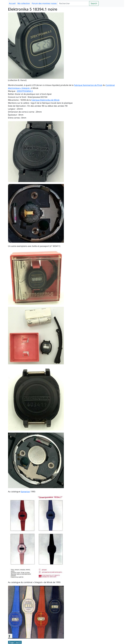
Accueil (12, 3)
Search (94, 3)
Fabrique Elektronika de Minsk (45, 100)
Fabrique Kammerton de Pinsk (88, 85)
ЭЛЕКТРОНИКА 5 (25, 91)
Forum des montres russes (44, 3)
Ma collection (24, 3)
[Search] (73, 3)
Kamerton (25, 492)
